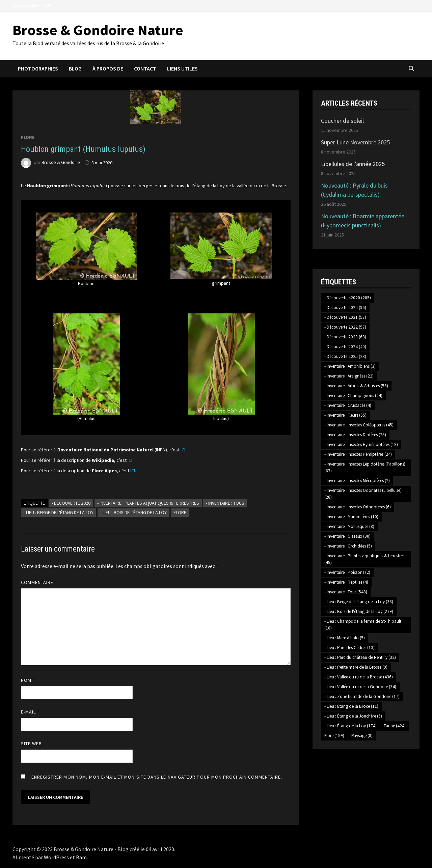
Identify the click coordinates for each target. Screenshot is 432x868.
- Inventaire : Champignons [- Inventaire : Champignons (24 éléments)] (353, 396)
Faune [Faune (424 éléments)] (395, 726)
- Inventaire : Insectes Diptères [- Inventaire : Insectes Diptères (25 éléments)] (355, 435)
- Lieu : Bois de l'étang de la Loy (133, 512)
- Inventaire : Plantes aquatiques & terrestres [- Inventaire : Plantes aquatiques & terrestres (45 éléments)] (364, 559)
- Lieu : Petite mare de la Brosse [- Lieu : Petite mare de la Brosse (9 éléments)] (356, 667)
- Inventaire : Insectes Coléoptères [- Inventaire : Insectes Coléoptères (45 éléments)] (359, 425)
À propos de (108, 68)
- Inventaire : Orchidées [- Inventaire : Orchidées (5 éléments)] (348, 546)
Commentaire (39, 582)
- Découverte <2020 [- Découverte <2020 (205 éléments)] (348, 298)
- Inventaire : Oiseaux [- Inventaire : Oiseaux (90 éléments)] (347, 536)
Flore (28, 137)
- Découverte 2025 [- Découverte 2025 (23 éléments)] (345, 356)
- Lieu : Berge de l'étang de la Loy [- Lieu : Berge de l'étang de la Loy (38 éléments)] (359, 602)
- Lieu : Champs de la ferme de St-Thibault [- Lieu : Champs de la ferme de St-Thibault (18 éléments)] (363, 625)
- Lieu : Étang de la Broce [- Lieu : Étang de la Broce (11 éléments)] (351, 706)
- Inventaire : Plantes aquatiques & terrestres (148, 503)
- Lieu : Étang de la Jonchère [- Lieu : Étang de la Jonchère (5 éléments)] (353, 716)
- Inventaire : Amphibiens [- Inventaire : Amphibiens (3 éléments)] (350, 366)
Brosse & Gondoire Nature (98, 30)
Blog (75, 68)
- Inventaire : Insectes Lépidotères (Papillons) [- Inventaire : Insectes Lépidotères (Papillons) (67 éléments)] (365, 467)
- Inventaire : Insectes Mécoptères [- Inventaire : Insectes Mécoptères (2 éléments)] (357, 481)
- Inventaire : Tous (225, 503)
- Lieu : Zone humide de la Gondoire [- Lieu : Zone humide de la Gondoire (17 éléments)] (362, 696)
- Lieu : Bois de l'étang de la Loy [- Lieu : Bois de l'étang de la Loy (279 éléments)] (359, 611)
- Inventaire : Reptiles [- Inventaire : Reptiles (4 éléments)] (346, 582)
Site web (32, 744)
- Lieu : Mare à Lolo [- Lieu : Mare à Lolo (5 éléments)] (345, 638)
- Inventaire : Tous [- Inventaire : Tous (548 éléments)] (346, 592)
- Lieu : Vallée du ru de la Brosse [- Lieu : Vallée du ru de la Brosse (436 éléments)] (359, 677)
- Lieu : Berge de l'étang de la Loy (59, 512)
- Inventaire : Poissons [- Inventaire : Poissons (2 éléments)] (347, 572)
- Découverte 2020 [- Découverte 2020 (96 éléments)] (345, 307)
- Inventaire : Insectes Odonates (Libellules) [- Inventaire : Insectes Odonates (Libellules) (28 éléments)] (363, 494)
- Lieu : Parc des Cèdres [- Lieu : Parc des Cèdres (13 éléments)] (349, 648)
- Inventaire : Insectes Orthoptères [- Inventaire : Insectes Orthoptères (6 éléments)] (358, 507)
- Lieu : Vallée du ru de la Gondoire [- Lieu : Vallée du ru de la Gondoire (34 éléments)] (360, 687)
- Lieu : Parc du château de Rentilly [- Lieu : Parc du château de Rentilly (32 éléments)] (360, 657)
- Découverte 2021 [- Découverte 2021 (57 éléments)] (345, 317)
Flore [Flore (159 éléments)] (334, 736)
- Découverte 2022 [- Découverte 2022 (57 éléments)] (345, 327)
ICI (183, 450)
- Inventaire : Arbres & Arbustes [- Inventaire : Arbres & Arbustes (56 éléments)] (356, 386)
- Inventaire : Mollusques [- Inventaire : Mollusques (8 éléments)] (349, 526)
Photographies (38, 68)
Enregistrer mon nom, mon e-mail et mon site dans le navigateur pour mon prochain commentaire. (157, 777)
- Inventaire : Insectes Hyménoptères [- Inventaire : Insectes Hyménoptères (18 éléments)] (361, 444)
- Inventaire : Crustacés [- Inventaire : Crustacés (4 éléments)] (348, 405)
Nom (28, 680)
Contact (145, 68)
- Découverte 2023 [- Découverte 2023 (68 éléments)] (345, 337)
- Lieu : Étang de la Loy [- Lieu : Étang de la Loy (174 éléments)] (350, 726)
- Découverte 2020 (71, 503)
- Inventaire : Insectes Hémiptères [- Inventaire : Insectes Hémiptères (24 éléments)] (358, 454)
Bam (81, 857)
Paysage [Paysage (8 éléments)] (362, 736)
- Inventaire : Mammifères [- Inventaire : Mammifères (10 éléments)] (351, 517)
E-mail (30, 712)
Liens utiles (182, 68)
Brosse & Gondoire (61, 163)
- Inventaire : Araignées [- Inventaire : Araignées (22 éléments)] (349, 376)
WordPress (56, 857)
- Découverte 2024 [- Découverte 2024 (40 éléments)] (345, 347)
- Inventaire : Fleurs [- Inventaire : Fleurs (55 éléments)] (345, 415)
